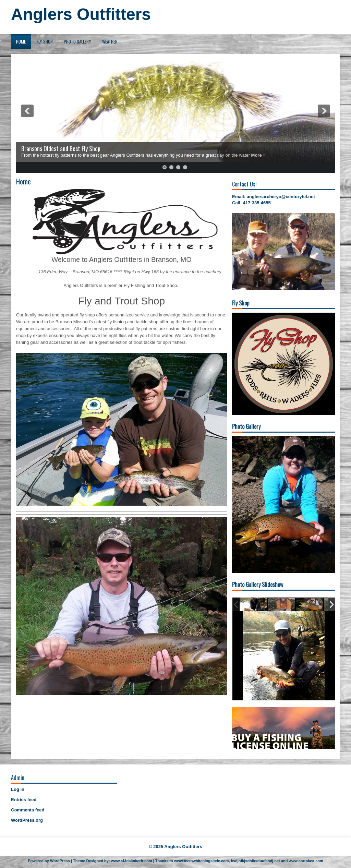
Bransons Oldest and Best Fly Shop (61, 148)
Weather (110, 41)
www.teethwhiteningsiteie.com (202, 861)
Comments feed (28, 810)
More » (258, 155)
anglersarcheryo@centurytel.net (281, 197)
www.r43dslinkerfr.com (132, 861)
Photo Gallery (77, 41)
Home (21, 41)
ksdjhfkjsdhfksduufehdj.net (256, 861)
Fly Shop (45, 41)
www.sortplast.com (306, 861)
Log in (18, 789)
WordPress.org (27, 820)
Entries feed (24, 800)
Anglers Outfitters (81, 14)
